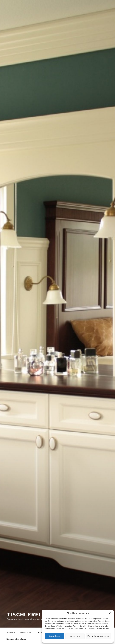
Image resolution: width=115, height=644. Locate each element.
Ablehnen (75, 636)
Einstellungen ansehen (98, 636)
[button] (110, 613)
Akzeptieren (54, 636)
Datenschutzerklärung (17, 639)
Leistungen (42, 632)
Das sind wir (26, 632)
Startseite (11, 632)
